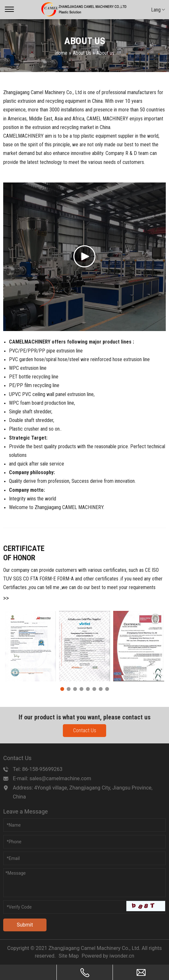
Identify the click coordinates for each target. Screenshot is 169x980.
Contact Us (85, 730)
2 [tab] (69, 689)
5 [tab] (88, 689)
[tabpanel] (30, 646)
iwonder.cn (122, 956)
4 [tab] (81, 689)
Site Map (69, 956)
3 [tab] (75, 689)
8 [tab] (107, 689)
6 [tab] (94, 689)
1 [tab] (62, 689)
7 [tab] (101, 689)
